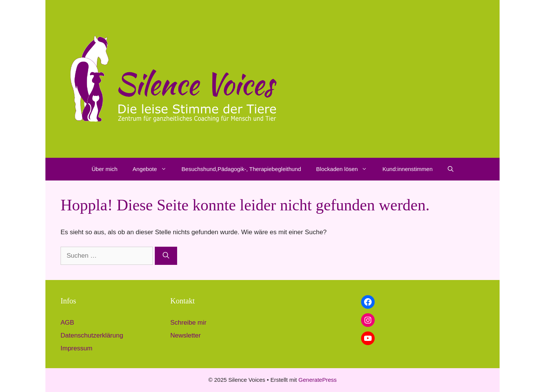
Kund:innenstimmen (407, 169)
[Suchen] (166, 256)
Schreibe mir (188, 323)
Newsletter (185, 335)
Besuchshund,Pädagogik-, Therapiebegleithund (241, 169)
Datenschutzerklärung (92, 335)
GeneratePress (318, 380)
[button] (166, 169)
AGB (67, 323)
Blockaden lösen (345, 169)
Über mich (104, 169)
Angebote (153, 169)
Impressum (76, 348)
